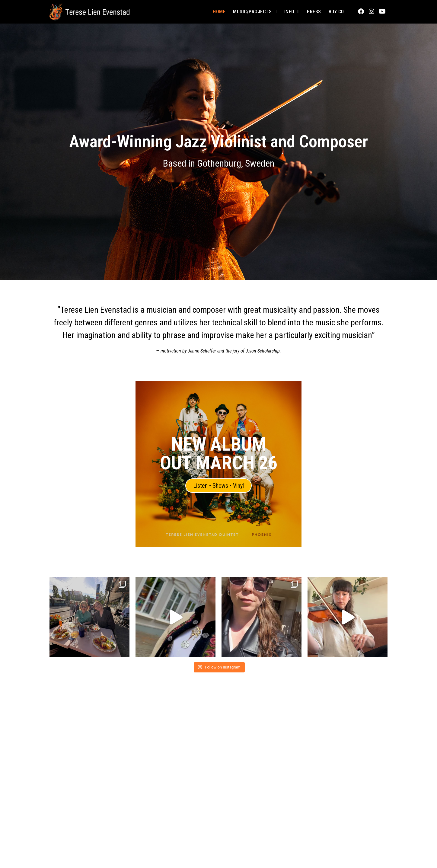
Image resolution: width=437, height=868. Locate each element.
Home (219, 12)
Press (314, 12)
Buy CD (336, 12)
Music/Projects (255, 12)
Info (292, 12)
